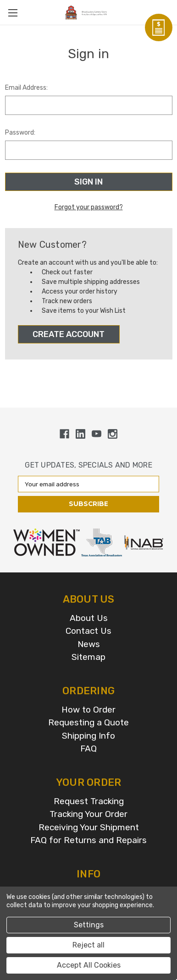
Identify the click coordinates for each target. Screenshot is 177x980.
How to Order (88, 710)
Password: (20, 133)
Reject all (88, 945)
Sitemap (88, 657)
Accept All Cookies (89, 965)
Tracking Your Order (88, 814)
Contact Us (88, 631)
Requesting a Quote (88, 722)
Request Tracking (89, 801)
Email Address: (26, 88)
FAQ (88, 749)
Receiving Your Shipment (89, 827)
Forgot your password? (89, 207)
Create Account (69, 334)
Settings (89, 925)
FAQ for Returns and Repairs (88, 840)
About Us (89, 618)
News (89, 644)
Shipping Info (88, 736)
